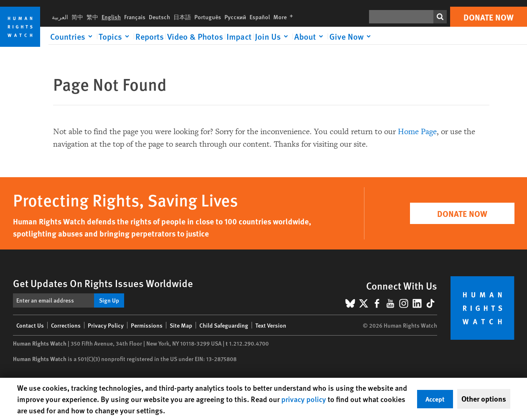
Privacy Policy (106, 325)
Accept (435, 399)
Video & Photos (195, 36)
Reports (150, 36)
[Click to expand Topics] (115, 36)
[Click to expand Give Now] (351, 36)
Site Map (181, 325)
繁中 (92, 17)
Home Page (417, 132)
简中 (77, 17)
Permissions (147, 325)
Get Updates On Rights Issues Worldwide (103, 283)
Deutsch (159, 17)
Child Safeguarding (224, 325)
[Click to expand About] (310, 36)
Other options (484, 399)
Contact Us (30, 325)
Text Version (271, 325)
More (285, 17)
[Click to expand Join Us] (273, 36)
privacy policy (304, 399)
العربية (60, 17)
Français (135, 17)
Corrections (66, 325)
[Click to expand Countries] (73, 36)
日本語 (182, 17)
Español (260, 17)
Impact (239, 36)
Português (208, 17)
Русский (235, 17)
